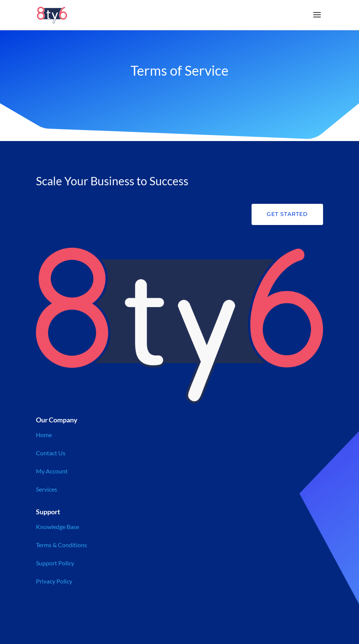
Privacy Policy (54, 581)
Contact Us (51, 453)
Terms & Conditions (61, 545)
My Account (52, 471)
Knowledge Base (58, 527)
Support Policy (55, 563)
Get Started (287, 214)
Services (47, 489)
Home (44, 435)
